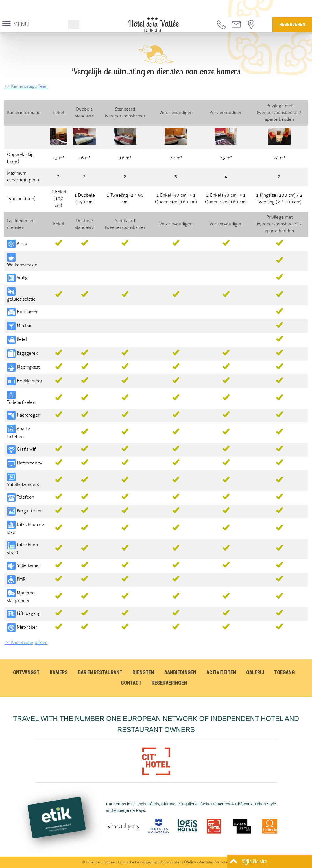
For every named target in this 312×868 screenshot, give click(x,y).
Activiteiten (221, 673)
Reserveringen (169, 683)
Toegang (284, 673)
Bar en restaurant (100, 673)
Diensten (143, 673)
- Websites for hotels (207, 862)
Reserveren (292, 25)
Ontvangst (26, 673)
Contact (131, 683)
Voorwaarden (170, 862)
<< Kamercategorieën (26, 86)
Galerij (255, 673)
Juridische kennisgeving (137, 862)
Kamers (59, 673)
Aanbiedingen (180, 673)
